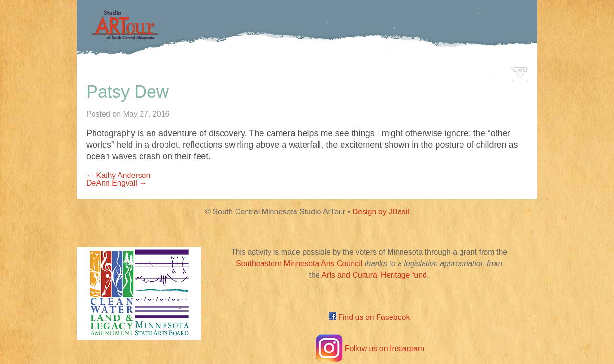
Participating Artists (223, 71)
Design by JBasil (381, 212)
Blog (405, 71)
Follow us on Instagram (369, 348)
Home (147, 71)
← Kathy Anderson (118, 175)
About (448, 71)
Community (350, 71)
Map (296, 71)
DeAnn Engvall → (117, 183)
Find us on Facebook (369, 317)
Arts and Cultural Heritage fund (374, 275)
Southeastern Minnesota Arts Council (299, 264)
